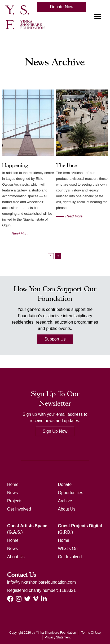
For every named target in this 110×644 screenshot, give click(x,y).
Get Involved (19, 509)
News (12, 493)
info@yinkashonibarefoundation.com (41, 582)
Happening (15, 165)
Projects (15, 501)
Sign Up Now (55, 431)
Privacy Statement (58, 637)
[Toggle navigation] (98, 17)
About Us (67, 509)
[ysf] (25, 17)
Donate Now (61, 7)
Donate (65, 484)
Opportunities (71, 493)
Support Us (55, 339)
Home (13, 484)
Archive (65, 501)
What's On (68, 549)
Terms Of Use (91, 633)
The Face (67, 165)
